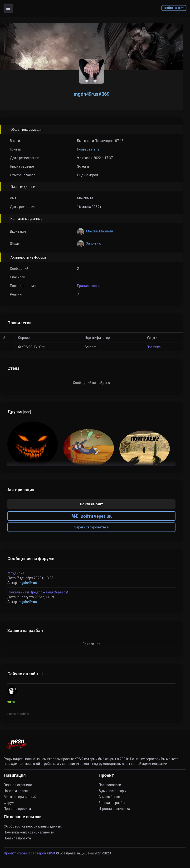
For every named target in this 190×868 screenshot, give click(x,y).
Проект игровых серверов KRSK (30, 853)
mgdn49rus (28, 583)
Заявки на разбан (112, 803)
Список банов (109, 797)
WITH (11, 702)
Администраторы (112, 791)
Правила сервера (91, 286)
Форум (9, 803)
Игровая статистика (114, 809)
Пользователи (110, 785)
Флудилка (16, 573)
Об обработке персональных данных (33, 826)
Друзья (19, 412)
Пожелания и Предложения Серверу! (38, 592)
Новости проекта (17, 791)
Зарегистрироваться (91, 527)
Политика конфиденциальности (29, 832)
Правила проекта (17, 809)
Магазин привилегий (20, 797)
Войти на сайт (174, 8)
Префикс (154, 347)
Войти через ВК (92, 516)
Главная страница (18, 785)
